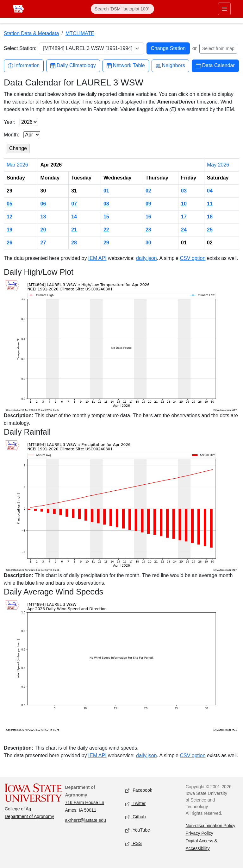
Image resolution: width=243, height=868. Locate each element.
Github (135, 817)
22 (106, 230)
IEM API (97, 258)
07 (74, 204)
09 (148, 204)
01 (106, 191)
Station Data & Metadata (31, 33)
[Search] (122, 9)
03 (184, 191)
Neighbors (170, 66)
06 (43, 204)
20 (43, 230)
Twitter (135, 804)
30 (148, 243)
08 (106, 204)
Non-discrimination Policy (211, 826)
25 (210, 230)
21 (74, 230)
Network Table (126, 66)
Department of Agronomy (29, 816)
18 (210, 217)
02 (148, 191)
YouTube (138, 830)
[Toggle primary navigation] (224, 9)
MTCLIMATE (80, 33)
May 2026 (218, 165)
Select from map (218, 48)
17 (184, 217)
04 (210, 191)
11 (210, 204)
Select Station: (20, 48)
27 (43, 243)
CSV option (193, 258)
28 (74, 243)
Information (24, 66)
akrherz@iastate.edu (86, 820)
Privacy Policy (199, 833)
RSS (134, 843)
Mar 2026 (17, 165)
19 (9, 230)
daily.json (146, 258)
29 (106, 243)
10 (184, 204)
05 (9, 204)
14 (74, 217)
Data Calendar (215, 66)
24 (184, 230)
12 (9, 217)
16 (148, 217)
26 (9, 243)
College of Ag (18, 809)
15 (106, 217)
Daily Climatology (73, 66)
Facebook (139, 790)
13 (43, 217)
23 (148, 230)
